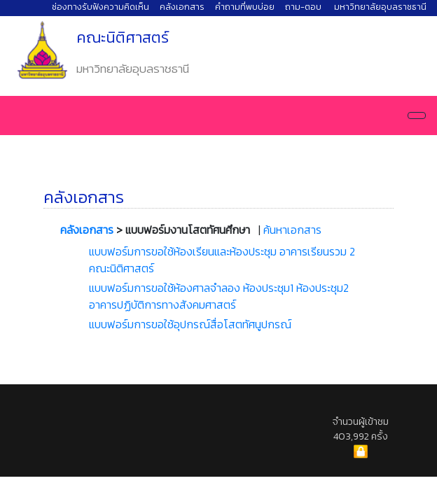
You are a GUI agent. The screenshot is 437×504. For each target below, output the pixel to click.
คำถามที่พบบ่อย (245, 7)
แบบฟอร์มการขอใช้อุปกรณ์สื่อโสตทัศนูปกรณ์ (190, 324)
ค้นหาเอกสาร (292, 230)
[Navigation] (417, 115)
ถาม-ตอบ (303, 7)
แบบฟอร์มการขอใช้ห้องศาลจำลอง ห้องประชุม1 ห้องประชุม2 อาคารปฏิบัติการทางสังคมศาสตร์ (219, 296)
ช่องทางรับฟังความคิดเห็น (100, 7)
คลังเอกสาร (182, 7)
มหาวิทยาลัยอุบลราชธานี (380, 7)
